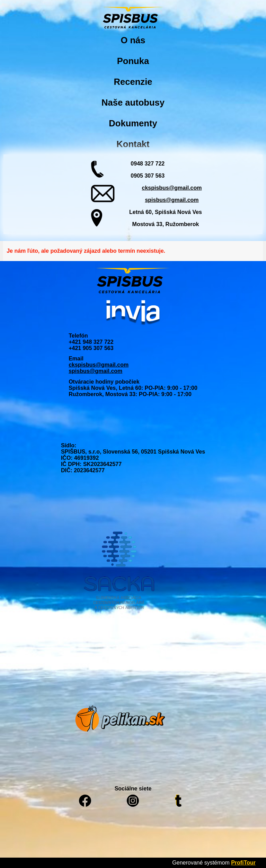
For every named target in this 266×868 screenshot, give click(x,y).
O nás (133, 40)
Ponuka (133, 61)
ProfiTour (243, 863)
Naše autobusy (133, 102)
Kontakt (133, 144)
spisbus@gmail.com (172, 200)
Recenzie (133, 82)
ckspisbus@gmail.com (172, 188)
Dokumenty (133, 123)
